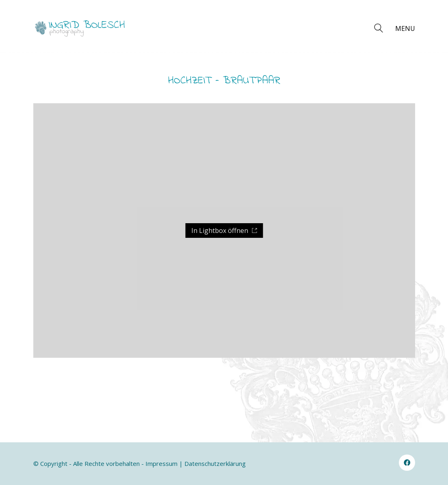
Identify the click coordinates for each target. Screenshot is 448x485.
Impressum (161, 463)
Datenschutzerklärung (215, 463)
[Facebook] (407, 463)
